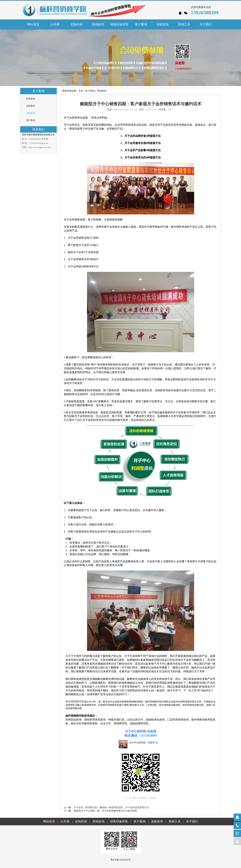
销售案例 (31, 99)
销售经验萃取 (119, 821)
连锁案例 (31, 106)
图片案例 (31, 120)
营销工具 (175, 821)
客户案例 (90, 91)
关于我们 (192, 821)
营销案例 (31, 113)
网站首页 (33, 24)
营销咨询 (98, 821)
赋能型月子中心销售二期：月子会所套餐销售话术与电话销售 (105, 811)
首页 (81, 91)
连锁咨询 (157, 821)
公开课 (65, 821)
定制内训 (81, 821)
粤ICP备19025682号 (120, 860)
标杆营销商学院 (75, 702)
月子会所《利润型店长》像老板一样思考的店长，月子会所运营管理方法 (111, 807)
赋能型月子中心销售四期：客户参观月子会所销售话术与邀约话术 (141, 104)
